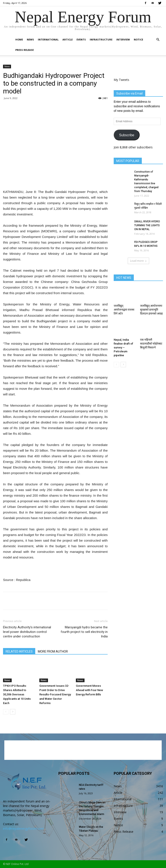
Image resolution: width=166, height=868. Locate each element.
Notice (138, 39)
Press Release (25, 50)
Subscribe (127, 135)
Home (19, 39)
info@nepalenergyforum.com (23, 829)
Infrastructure (101, 39)
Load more (138, 261)
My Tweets (121, 80)
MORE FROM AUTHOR (53, 651)
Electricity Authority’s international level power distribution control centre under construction (27, 632)
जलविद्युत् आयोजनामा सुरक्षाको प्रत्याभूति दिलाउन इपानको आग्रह (151, 310)
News (30, 39)
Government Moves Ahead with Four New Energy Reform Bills (89, 690)
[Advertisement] (55, 178)
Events (81, 39)
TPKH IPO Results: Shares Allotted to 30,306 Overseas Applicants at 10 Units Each (17, 694)
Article (68, 39)
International (48, 39)
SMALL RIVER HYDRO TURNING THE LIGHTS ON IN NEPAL (147, 225)
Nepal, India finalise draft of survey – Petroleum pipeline (123, 347)
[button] (158, 40)
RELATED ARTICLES (19, 651)
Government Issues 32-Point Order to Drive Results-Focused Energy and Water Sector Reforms (55, 694)
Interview (123, 39)
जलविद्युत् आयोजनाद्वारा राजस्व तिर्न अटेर (124, 310)
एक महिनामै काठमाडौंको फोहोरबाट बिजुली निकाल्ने (151, 344)
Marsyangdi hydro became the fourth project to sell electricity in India (84, 632)
